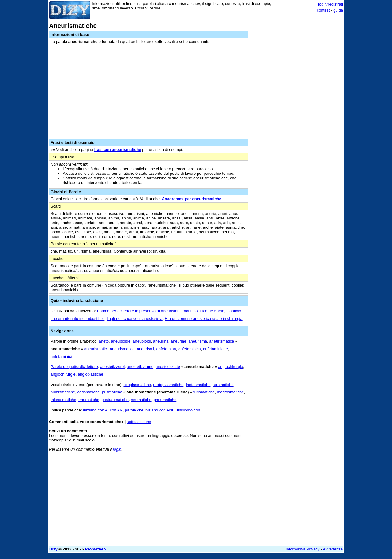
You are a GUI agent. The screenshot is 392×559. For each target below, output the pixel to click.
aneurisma (198, 341)
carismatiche (88, 392)
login (117, 449)
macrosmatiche (230, 392)
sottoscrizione (139, 422)
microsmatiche (63, 400)
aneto (104, 341)
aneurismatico (122, 349)
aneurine (179, 341)
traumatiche (89, 400)
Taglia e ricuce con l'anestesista (134, 319)
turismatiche (204, 392)
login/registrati (331, 4)
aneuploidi (142, 341)
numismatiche (63, 392)
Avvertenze (333, 549)
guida (338, 10)
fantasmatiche (198, 385)
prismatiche (112, 392)
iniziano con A (95, 410)
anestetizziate (168, 367)
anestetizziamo (140, 367)
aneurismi (145, 349)
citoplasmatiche (137, 385)
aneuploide (121, 341)
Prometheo (96, 549)
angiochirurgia (231, 367)
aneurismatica (222, 341)
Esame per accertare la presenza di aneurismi (138, 311)
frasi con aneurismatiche (117, 150)
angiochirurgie (63, 374)
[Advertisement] (297, 114)
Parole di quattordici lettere (74, 367)
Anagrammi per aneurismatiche (191, 199)
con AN (116, 410)
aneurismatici (96, 349)
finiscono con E (190, 410)
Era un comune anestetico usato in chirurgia (204, 319)
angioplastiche (90, 374)
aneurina (161, 341)
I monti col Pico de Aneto (202, 311)
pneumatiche (165, 400)
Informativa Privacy (303, 549)
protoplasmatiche (168, 385)
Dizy (53, 549)
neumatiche (141, 400)
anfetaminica (190, 349)
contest (323, 10)
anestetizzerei (112, 367)
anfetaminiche (215, 349)
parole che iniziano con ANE (150, 410)
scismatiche (223, 385)
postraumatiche (115, 400)
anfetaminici (61, 356)
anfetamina (166, 349)
